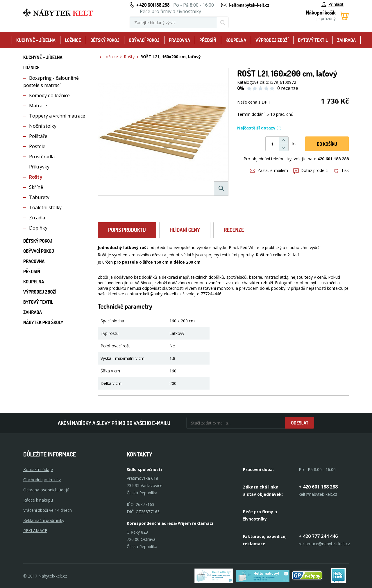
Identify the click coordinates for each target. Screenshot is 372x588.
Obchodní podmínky (42, 480)
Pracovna (179, 40)
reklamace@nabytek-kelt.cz (324, 544)
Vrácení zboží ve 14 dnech (48, 510)
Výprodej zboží (272, 40)
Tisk (341, 170)
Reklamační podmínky (44, 520)
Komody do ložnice (49, 95)
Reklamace (35, 531)
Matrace (38, 106)
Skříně (36, 187)
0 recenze (288, 88)
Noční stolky (43, 126)
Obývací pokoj (144, 40)
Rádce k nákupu (38, 500)
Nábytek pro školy (43, 322)
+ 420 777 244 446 (318, 536)
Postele (37, 146)
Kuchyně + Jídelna (36, 40)
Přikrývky (39, 167)
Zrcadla (37, 218)
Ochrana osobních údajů (46, 490)
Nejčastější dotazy (259, 128)
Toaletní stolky (45, 207)
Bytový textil (313, 40)
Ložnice (73, 40)
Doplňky (38, 228)
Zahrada (346, 40)
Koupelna (236, 40)
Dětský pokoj (105, 40)
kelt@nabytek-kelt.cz (249, 5)
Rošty (36, 177)
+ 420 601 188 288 (153, 5)
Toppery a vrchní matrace (57, 116)
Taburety (39, 197)
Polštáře (38, 136)
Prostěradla (42, 157)
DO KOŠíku (327, 144)
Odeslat (300, 423)
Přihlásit (332, 4)
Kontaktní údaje (38, 469)
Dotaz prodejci (311, 170)
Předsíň (208, 40)
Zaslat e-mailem (269, 170)
